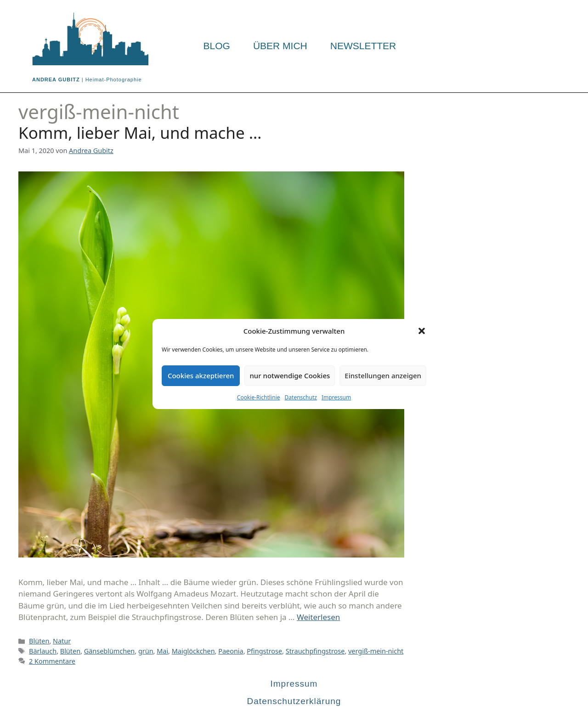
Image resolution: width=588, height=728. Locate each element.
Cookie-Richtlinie (259, 397)
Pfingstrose (264, 651)
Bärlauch (43, 651)
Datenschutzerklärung (294, 701)
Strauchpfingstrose (315, 651)
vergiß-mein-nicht (376, 651)
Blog (217, 46)
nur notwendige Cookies (290, 375)
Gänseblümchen (110, 651)
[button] (422, 331)
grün (146, 651)
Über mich (280, 46)
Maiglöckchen (193, 651)
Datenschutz (301, 397)
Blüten (39, 641)
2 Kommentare (52, 661)
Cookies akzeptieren (201, 375)
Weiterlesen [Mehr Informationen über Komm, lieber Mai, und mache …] (318, 617)
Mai (162, 651)
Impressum (336, 397)
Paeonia (231, 651)
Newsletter (363, 46)
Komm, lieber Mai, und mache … (140, 133)
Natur (62, 641)
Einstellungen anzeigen (383, 375)
